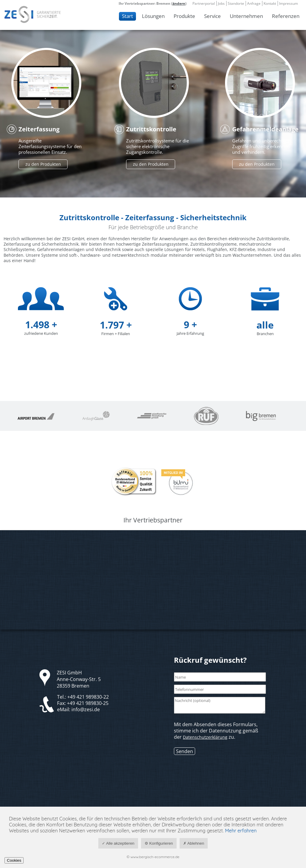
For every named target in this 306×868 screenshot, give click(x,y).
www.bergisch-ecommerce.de (155, 857)
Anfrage (254, 3)
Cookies (14, 860)
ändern (179, 3)
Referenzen (286, 16)
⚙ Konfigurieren (159, 843)
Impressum (289, 3)
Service (212, 16)
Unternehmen (246, 16)
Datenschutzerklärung (205, 737)
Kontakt (270, 3)
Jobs (221, 3)
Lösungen (153, 16)
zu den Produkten (43, 164)
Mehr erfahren (241, 831)
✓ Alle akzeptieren (118, 843)
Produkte (184, 16)
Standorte (236, 3)
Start (127, 16)
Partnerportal (204, 3)
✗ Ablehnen (194, 843)
